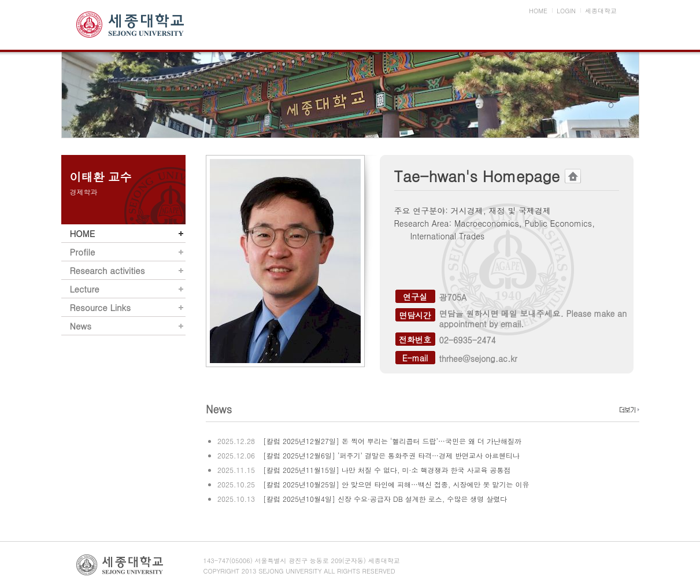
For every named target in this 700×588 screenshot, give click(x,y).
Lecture (85, 289)
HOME (83, 233)
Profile (83, 252)
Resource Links (100, 307)
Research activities (108, 270)
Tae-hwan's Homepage (488, 176)
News (81, 326)
